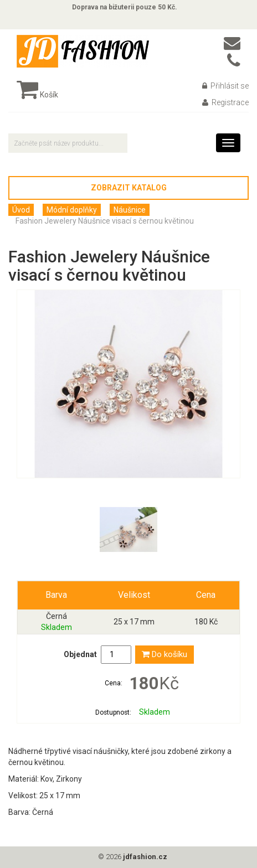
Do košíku (165, 654)
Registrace (225, 102)
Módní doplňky (72, 210)
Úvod (21, 210)
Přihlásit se (225, 86)
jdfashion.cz (145, 857)
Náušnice (130, 210)
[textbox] (68, 143)
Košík (37, 95)
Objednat (80, 654)
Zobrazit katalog (129, 188)
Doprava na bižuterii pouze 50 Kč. (125, 7)
